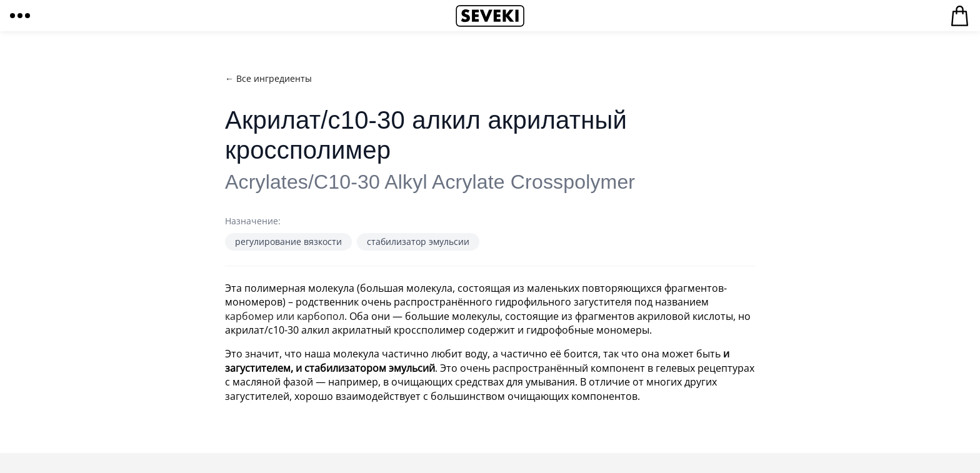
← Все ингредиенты (268, 78)
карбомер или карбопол (285, 316)
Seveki (490, 16)
